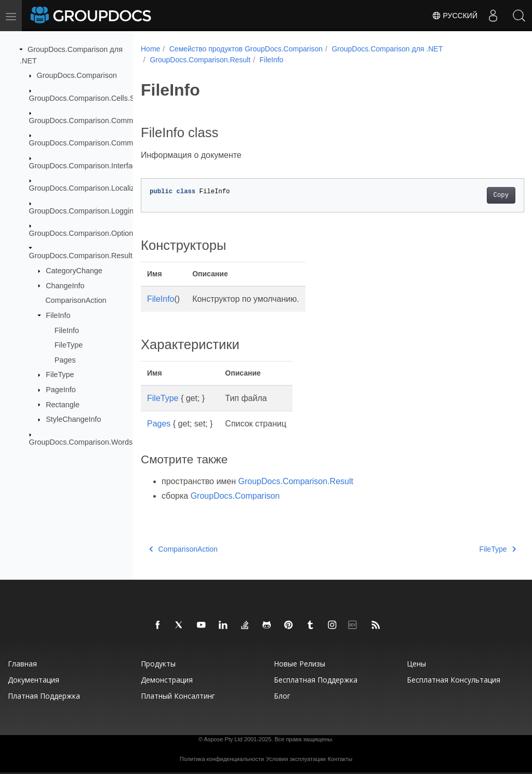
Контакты (340, 759)
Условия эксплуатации (296, 759)
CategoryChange (74, 271)
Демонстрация (167, 680)
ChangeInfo (65, 285)
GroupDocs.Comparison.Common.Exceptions (105, 143)
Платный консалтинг (178, 696)
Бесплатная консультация (454, 680)
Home (150, 49)
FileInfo (58, 315)
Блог (282, 696)
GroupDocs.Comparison (77, 75)
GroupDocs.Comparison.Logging (84, 210)
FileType (69, 345)
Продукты (158, 664)
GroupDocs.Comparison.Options (83, 233)
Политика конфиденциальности (222, 759)
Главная (22, 664)
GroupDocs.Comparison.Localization (90, 188)
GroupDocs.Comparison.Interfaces (87, 166)
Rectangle (63, 404)
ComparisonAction (76, 300)
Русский (455, 16)
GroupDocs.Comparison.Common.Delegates (103, 121)
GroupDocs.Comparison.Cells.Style (88, 98)
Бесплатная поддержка (316, 680)
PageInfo (61, 390)
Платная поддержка (44, 696)
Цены (416, 664)
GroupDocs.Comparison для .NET (387, 49)
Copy (474, 195)
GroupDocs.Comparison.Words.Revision (96, 442)
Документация (34, 680)
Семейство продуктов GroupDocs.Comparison (246, 49)
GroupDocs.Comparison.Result (81, 256)
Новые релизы (300, 664)
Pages (65, 360)
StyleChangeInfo (73, 419)
